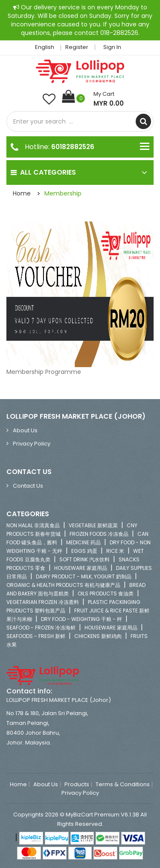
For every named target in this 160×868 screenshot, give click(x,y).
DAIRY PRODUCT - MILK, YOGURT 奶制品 (84, 576)
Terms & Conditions (123, 785)
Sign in (112, 47)
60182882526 (73, 147)
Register (77, 47)
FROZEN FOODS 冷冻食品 (99, 534)
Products (77, 785)
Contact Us (28, 486)
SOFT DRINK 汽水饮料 (84, 559)
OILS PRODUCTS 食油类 (106, 594)
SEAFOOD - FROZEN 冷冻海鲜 (41, 628)
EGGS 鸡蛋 (84, 551)
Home (22, 193)
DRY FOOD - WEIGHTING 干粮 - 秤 (81, 619)
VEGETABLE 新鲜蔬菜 (93, 525)
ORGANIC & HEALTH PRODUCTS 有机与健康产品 (63, 585)
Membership (63, 193)
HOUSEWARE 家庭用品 (81, 568)
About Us (25, 430)
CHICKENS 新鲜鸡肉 (98, 636)
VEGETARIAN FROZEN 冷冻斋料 (43, 602)
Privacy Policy (32, 444)
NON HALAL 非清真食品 (33, 525)
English (47, 47)
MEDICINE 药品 (83, 542)
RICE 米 (115, 551)
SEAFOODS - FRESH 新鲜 (36, 636)
